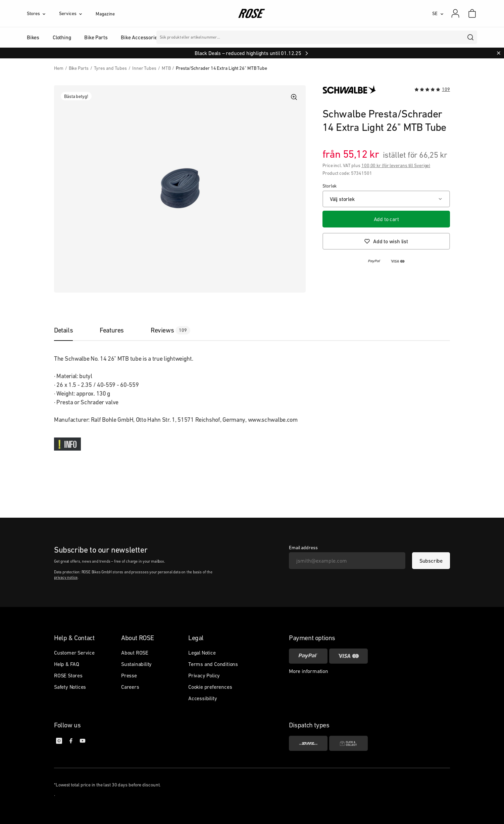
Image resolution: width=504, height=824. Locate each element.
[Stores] (43, 13)
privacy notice (66, 577)
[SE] (438, 13)
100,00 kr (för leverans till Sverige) (396, 165)
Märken (204, 37)
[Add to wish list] (386, 241)
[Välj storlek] (386, 199)
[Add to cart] (386, 219)
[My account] (455, 13)
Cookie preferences (210, 687)
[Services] (77, 13)
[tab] (70, 330)
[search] (471, 37)
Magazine (105, 14)
